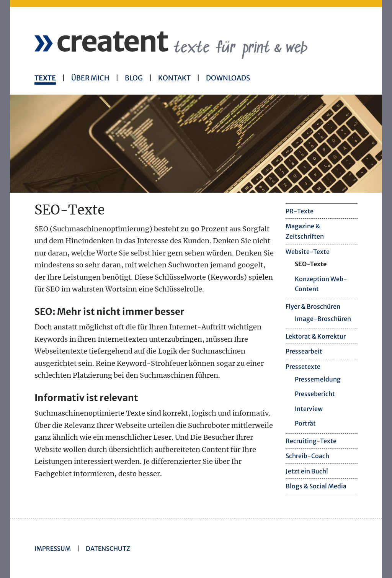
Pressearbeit (304, 351)
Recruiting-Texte (311, 441)
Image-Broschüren (323, 319)
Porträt (305, 423)
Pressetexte (303, 367)
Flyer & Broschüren (313, 306)
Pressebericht (315, 394)
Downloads (228, 78)
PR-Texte (300, 211)
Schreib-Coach (307, 456)
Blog (134, 78)
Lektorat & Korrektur (316, 336)
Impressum (53, 549)
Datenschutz (108, 549)
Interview (309, 409)
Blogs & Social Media (316, 486)
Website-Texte (308, 252)
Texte (45, 78)
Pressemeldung (318, 379)
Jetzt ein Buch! (307, 471)
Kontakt (174, 78)
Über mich (90, 78)
